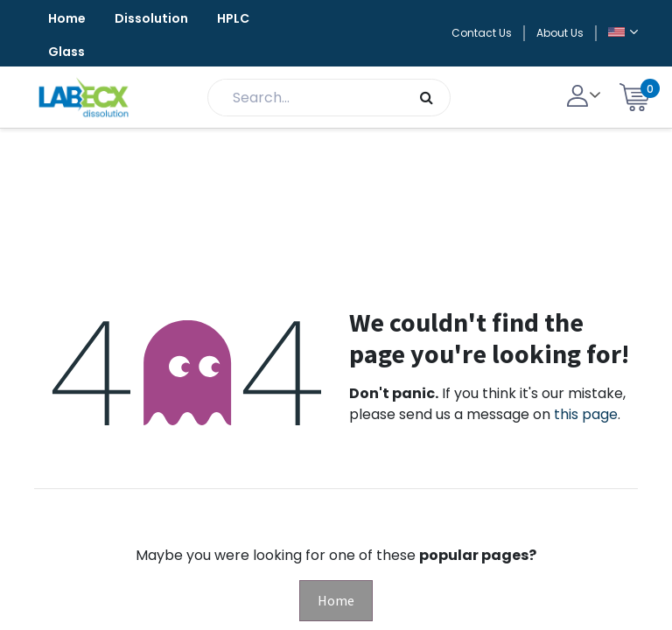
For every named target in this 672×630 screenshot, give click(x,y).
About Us (560, 33)
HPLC (233, 18)
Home (67, 18)
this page (586, 414)
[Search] (427, 98)
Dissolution (151, 18)
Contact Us (482, 33)
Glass (66, 52)
